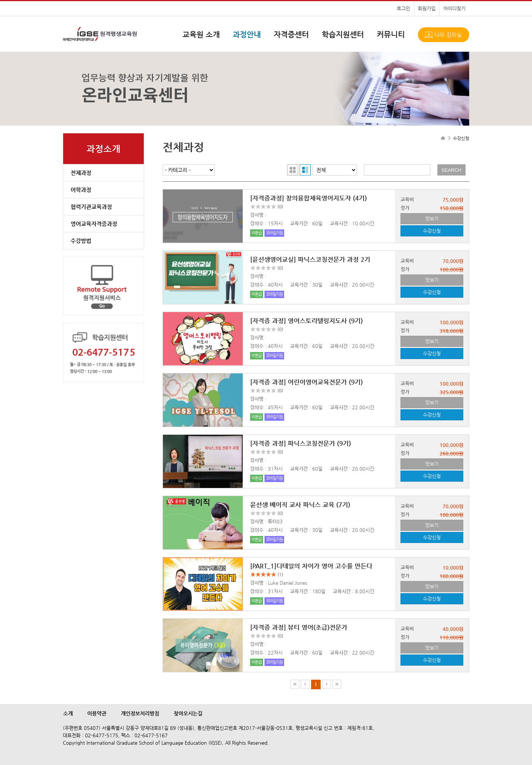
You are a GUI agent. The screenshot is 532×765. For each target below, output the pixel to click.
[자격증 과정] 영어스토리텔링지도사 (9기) (306, 321)
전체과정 (81, 173)
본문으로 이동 (0, 0)
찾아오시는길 (188, 713)
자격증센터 (291, 35)
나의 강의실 (448, 35)
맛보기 (432, 218)
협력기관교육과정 (91, 207)
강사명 (257, 215)
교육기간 (299, 223)
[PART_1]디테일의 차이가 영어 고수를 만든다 (311, 566)
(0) (280, 206)
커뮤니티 (391, 35)
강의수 (257, 223)
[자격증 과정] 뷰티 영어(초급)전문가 (299, 627)
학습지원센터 (343, 35)
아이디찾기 (454, 8)
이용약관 (97, 713)
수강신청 (432, 231)
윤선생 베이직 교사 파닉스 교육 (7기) (300, 505)
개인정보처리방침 (140, 713)
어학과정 (81, 190)
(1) (280, 574)
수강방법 (81, 241)
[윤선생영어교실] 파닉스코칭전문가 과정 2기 (310, 259)
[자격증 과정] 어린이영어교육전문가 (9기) (306, 382)
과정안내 (247, 35)
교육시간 (339, 223)
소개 (68, 713)
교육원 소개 (201, 35)
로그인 (403, 8)
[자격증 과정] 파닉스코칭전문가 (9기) (301, 443)
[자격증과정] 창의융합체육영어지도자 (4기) (308, 198)
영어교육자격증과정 (94, 224)
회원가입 (427, 8)
